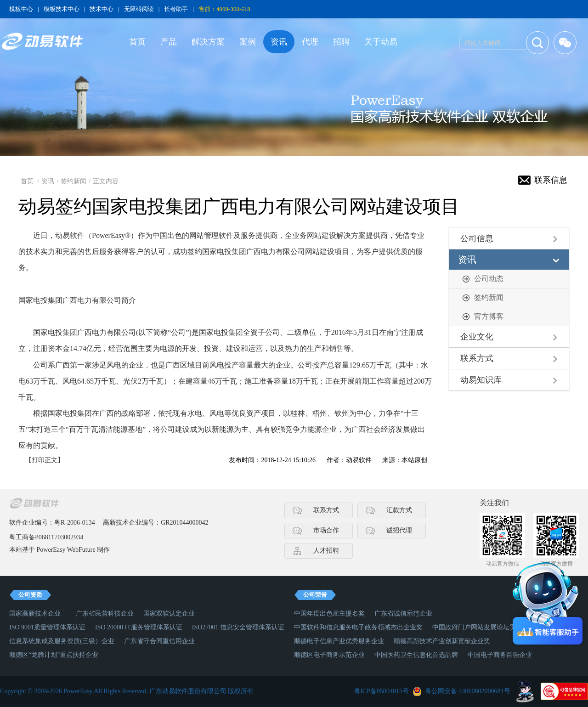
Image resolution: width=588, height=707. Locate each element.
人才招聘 (326, 551)
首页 (137, 42)
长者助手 (176, 9)
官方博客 (489, 316)
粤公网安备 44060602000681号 (468, 691)
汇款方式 (399, 510)
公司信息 (477, 238)
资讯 (279, 42)
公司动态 (489, 279)
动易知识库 (481, 380)
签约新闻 (73, 181)
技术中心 (102, 9)
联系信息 (551, 180)
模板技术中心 (62, 9)
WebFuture (81, 550)
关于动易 (381, 42)
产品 (169, 42)
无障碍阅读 (139, 9)
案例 (248, 42)
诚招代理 (399, 530)
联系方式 (477, 358)
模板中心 (21, 9)
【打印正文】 (45, 460)
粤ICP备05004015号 (381, 691)
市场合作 (326, 530)
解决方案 (208, 42)
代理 (310, 42)
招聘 (341, 42)
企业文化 (477, 337)
